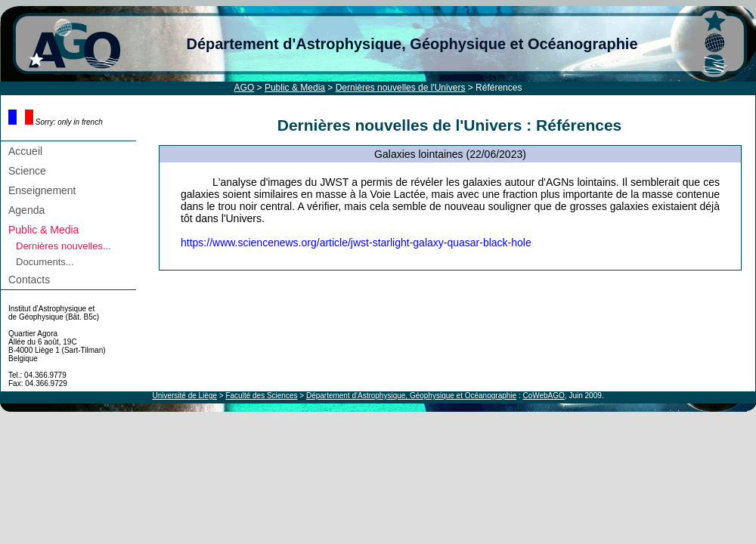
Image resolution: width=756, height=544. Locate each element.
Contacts (29, 280)
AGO (245, 88)
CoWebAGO (543, 396)
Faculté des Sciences (261, 396)
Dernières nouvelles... (64, 246)
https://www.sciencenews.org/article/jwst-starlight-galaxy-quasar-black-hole (356, 243)
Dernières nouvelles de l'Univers (401, 88)
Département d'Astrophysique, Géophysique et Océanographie (412, 44)
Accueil (25, 151)
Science (27, 171)
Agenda (26, 210)
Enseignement (42, 190)
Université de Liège (184, 396)
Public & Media (295, 88)
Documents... (45, 262)
